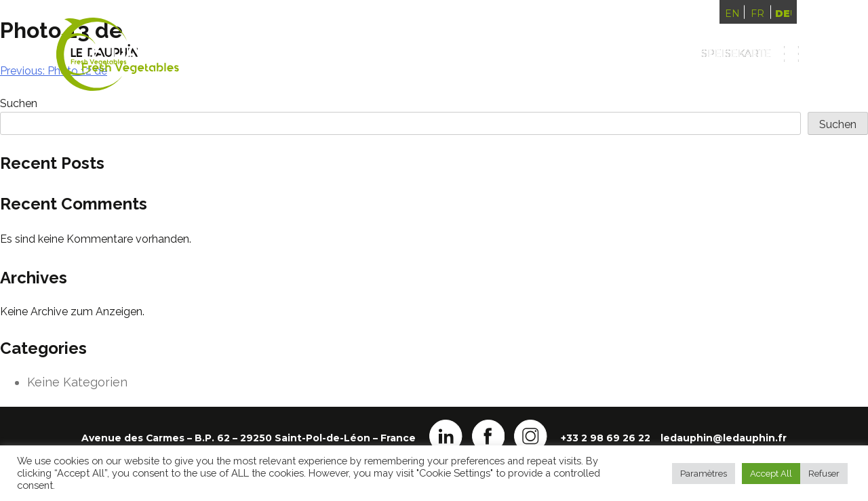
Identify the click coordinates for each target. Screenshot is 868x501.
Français (757, 14)
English (732, 14)
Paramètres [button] (704, 474)
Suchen (838, 124)
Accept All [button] (771, 474)
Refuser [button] (824, 474)
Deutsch (783, 14)
